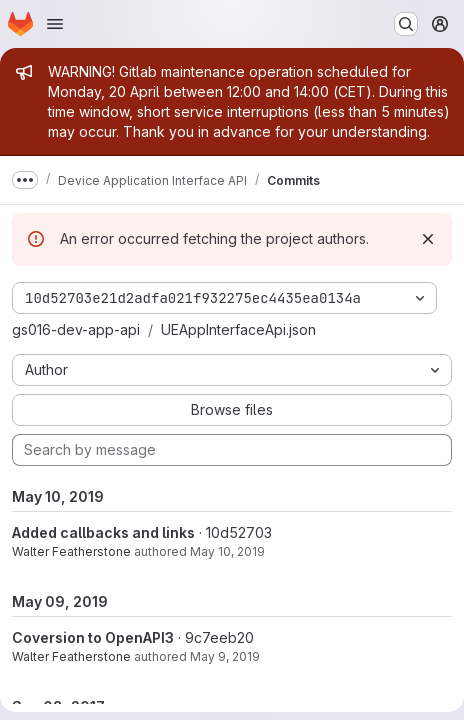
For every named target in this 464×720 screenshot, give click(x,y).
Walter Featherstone (71, 551)
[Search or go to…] (406, 24)
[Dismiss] (428, 239)
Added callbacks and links (103, 532)
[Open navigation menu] (55, 24)
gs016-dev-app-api (76, 329)
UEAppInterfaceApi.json (238, 329)
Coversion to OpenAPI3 (93, 637)
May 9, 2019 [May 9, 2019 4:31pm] (225, 656)
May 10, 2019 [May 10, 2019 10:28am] (227, 551)
